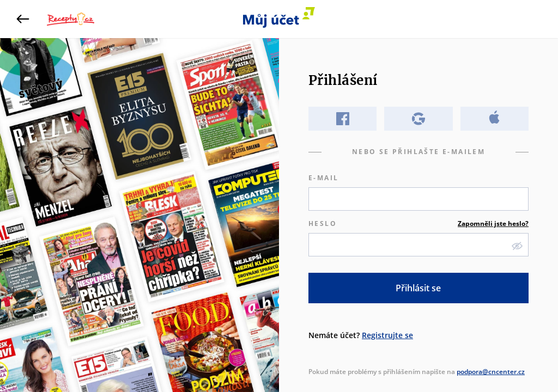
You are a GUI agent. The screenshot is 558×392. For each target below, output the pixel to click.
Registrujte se (387, 335)
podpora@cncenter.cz (491, 372)
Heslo (418, 224)
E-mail (323, 178)
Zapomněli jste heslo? (493, 223)
